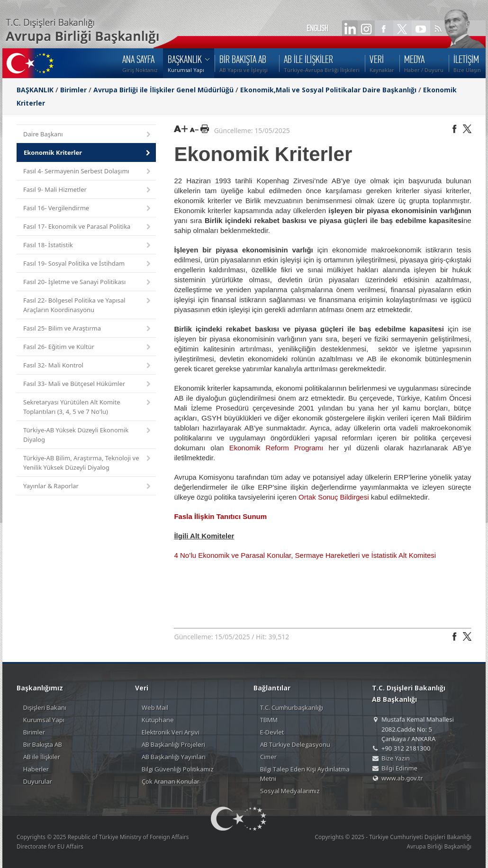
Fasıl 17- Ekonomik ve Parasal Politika (88, 227)
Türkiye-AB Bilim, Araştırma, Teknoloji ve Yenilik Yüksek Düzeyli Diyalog (88, 463)
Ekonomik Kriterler (88, 153)
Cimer (268, 757)
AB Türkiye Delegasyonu (295, 744)
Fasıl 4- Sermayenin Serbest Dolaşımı (88, 172)
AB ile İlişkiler (42, 757)
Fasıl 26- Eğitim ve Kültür (88, 347)
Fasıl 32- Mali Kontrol (88, 366)
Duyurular (38, 781)
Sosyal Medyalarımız (290, 791)
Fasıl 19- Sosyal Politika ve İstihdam (88, 264)
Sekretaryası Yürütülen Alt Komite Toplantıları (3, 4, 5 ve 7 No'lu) (88, 407)
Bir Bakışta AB (43, 744)
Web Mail (155, 707)
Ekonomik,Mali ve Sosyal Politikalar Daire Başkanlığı (328, 90)
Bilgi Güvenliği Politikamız (178, 769)
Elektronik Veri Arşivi (171, 732)
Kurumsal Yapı (44, 720)
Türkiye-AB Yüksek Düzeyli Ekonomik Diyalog (88, 435)
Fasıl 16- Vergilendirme (88, 209)
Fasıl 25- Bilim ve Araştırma (88, 329)
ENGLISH (317, 28)
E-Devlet (272, 732)
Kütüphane (158, 720)
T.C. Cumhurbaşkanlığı (292, 707)
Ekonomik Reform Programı (276, 448)
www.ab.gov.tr (402, 778)
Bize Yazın (396, 758)
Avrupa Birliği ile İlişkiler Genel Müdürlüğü (163, 90)
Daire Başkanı (88, 135)
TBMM (269, 720)
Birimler (73, 90)
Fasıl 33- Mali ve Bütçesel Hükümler (88, 384)
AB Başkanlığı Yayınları (174, 757)
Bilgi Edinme (399, 768)
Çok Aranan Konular (171, 781)
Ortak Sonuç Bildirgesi (335, 497)
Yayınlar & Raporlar (88, 487)
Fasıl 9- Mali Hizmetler (88, 190)
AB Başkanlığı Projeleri (173, 744)
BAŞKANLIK (35, 90)
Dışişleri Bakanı (45, 707)
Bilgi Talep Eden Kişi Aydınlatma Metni (305, 774)
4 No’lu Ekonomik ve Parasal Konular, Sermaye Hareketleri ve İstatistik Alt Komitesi (305, 555)
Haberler (36, 769)
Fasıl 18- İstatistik (88, 246)
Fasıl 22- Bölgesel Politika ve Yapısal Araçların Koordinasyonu (88, 305)
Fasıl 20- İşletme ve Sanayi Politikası (88, 282)
